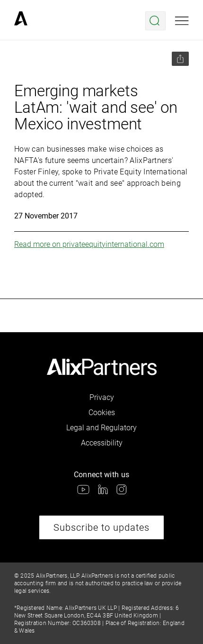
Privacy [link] (102, 397)
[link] (21, 21)
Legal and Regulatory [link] (101, 428)
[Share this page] (180, 59)
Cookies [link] (102, 413)
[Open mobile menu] (182, 21)
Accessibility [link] (102, 443)
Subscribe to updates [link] (101, 527)
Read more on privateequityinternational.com (89, 244)
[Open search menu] (155, 21)
